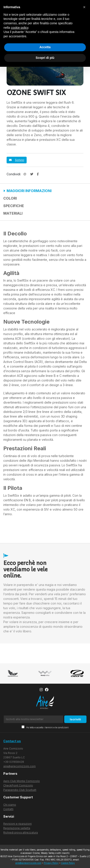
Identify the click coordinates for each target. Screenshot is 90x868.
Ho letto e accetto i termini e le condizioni (45, 727)
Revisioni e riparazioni (17, 824)
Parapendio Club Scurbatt (20, 790)
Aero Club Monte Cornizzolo (22, 781)
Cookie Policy (68, 863)
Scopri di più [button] (45, 58)
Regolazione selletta (17, 828)
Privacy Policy (51, 863)
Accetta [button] (45, 47)
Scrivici (17, 160)
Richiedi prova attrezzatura (21, 833)
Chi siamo (10, 805)
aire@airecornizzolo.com (19, 766)
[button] (84, 7)
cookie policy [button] (19, 28)
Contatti (8, 809)
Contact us (12, 741)
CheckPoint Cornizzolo (18, 785)
